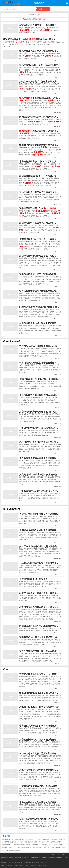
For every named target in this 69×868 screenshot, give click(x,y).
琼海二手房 (27, 865)
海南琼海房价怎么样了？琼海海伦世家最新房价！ (43, 274)
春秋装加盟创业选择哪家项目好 (22, 845)
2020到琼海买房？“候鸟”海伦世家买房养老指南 (42, 307)
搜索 (39, 9)
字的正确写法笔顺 (20, 839)
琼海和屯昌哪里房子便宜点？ (34, 579)
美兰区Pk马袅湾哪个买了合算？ (57, 848)
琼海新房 (17, 865)
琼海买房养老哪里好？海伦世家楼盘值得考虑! (42, 291)
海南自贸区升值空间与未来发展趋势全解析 (40, 626)
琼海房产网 (64, 854)
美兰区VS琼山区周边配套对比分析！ (12, 850)
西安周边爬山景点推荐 (31, 842)
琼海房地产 (59, 854)
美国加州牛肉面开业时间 (25, 848)
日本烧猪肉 (42, 842)
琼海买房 (45, 865)
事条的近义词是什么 (7, 848)
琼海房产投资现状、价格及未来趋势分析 (39, 707)
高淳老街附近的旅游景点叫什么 (55, 842)
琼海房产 (12, 865)
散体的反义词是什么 (7, 839)
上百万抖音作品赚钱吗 (58, 845)
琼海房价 (3, 865)
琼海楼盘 (7, 865)
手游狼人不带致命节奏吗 (42, 839)
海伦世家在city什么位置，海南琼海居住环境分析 (43, 65)
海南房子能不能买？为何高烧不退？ (43, 208)
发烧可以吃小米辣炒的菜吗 (58, 839)
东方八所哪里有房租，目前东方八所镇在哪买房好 (43, 651)
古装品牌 (21, 842)
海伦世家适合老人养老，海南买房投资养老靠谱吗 (43, 51)
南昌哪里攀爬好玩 (7, 845)
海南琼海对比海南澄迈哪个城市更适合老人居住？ (43, 693)
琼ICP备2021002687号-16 (43, 862)
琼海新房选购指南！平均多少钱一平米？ (29, 39)
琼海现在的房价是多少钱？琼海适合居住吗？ (41, 726)
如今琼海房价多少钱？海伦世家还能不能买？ (41, 323)
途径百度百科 (30, 839)
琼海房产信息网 (34, 865)
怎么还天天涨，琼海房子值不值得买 (43, 131)
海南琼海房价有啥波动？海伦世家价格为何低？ (42, 223)
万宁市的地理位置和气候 (40, 848)
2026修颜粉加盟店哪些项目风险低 (41, 845)
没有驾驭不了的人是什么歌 (9, 842)
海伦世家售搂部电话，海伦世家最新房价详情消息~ (44, 82)
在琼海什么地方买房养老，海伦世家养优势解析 (42, 25)
